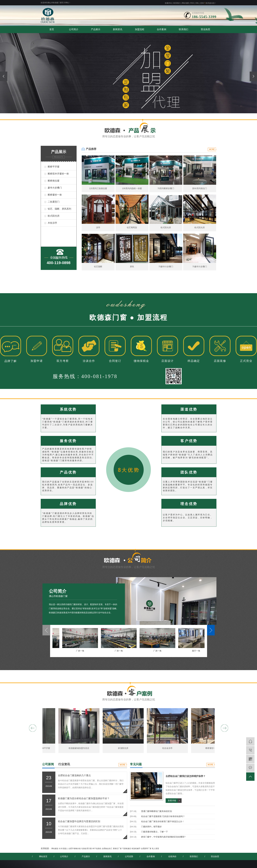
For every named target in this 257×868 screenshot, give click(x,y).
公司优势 (129, 856)
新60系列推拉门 (200, 188)
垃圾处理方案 (87, 849)
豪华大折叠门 (55, 188)
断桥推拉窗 (54, 181)
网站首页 (43, 856)
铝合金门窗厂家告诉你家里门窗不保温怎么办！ (163, 821)
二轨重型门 (54, 202)
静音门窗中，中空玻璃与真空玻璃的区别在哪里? (163, 837)
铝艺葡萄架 (132, 227)
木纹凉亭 (52, 223)
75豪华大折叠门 (166, 267)
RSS (192, 3)
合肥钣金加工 (107, 849)
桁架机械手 (136, 849)
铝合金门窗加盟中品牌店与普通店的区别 (79, 821)
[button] (122, 114)
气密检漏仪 (127, 849)
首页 (52, 29)
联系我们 (177, 3)
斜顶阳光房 (124, 748)
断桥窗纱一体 (55, 195)
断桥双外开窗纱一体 (58, 174)
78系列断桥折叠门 (166, 188)
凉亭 (98, 227)
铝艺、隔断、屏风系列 (59, 209)
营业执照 (205, 29)
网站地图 (185, 3)
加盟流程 (140, 29)
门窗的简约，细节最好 (151, 827)
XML (197, 3)
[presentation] (4, 76)
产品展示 (96, 29)
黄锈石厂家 (117, 849)
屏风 (132, 267)
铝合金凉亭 (169, 748)
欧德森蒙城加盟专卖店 (80, 748)
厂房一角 (82, 651)
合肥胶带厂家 (146, 849)
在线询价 (172, 856)
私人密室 (156, 849)
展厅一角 (198, 651)
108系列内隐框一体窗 (132, 188)
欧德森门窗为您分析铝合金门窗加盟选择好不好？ (84, 798)
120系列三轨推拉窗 (98, 188)
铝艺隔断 (98, 267)
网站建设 (55, 849)
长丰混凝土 (63, 849)
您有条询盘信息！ (208, 3)
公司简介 (74, 29)
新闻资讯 (118, 29)
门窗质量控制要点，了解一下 (154, 832)
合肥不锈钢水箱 (75, 849)
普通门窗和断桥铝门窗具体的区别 (157, 811)
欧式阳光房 (54, 216)
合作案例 (162, 29)
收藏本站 (168, 3)
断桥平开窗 (54, 167)
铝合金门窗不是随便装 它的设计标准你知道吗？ (163, 816)
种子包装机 (97, 849)
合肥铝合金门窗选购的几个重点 (74, 775)
